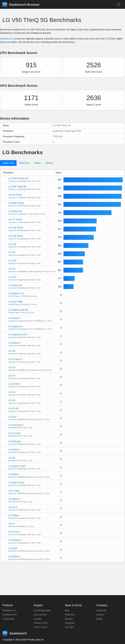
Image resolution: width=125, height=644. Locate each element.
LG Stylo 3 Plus (16, 483)
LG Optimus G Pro (18, 335)
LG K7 (12, 524)
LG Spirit (13, 548)
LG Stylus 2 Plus (17, 466)
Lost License (40, 615)
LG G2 (12, 351)
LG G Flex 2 (15, 384)
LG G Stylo (14, 491)
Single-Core (8, 163)
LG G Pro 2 (14, 532)
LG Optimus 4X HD (18, 310)
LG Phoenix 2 (15, 540)
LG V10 (12, 277)
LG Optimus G (16, 326)
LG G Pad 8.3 (15, 359)
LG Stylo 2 (14, 474)
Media (99, 619)
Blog (67, 610)
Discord (69, 619)
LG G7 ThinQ (15, 219)
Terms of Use (40, 627)
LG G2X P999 (16, 302)
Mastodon (70, 615)
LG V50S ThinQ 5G (18, 178)
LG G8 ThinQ (15, 195)
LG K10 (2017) (16, 425)
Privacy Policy (41, 623)
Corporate (101, 610)
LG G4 (12, 376)
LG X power (14, 433)
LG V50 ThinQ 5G (18, 187)
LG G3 (12, 367)
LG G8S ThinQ (16, 203)
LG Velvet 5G (15, 211)
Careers (100, 615)
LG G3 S (13, 507)
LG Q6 (12, 400)
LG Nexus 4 (14, 318)
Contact (38, 619)
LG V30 (12, 244)
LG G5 (12, 252)
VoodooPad (8, 619)
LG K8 (12, 458)
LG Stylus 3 (14, 499)
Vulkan (37, 163)
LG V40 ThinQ (16, 236)
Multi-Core (24, 163)
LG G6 (12, 269)
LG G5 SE (14, 408)
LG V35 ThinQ (16, 228)
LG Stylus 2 (14, 556)
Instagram (70, 623)
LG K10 (12, 417)
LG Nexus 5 (14, 343)
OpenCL (50, 163)
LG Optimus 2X (16, 293)
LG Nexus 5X (15, 285)
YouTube (69, 627)
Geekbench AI (10, 615)
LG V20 (12, 261)
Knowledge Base (42, 610)
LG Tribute (14, 515)
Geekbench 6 (7, 39)
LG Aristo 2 (14, 450)
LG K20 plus (15, 441)
